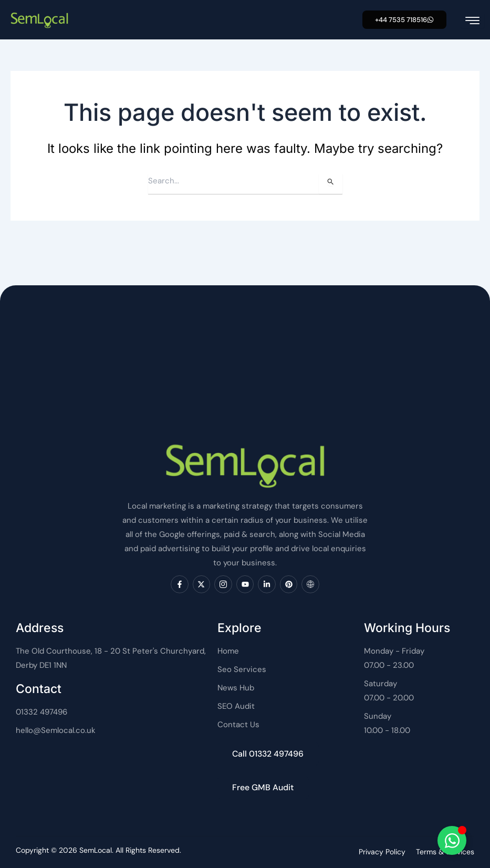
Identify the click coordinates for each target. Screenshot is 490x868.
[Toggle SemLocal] (452, 840)
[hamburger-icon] (472, 21)
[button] (404, 20)
